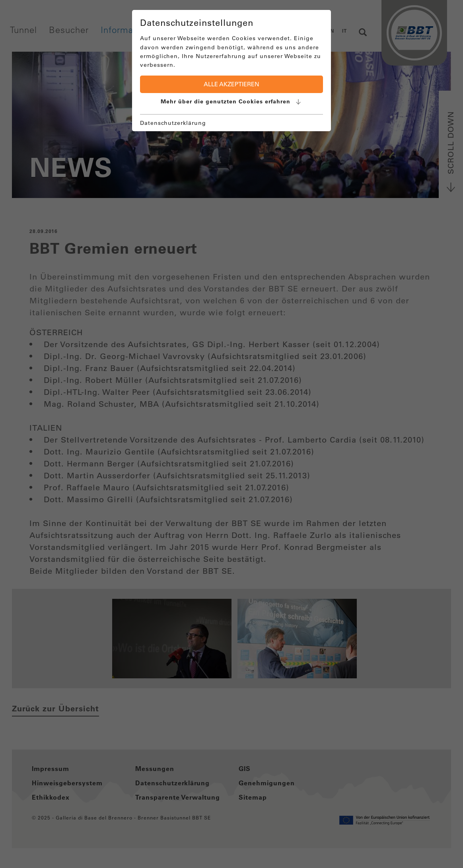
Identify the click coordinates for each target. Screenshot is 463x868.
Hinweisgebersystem (67, 783)
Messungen (155, 769)
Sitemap (253, 797)
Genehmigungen (267, 783)
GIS (245, 769)
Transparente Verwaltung (178, 797)
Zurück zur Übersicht (55, 709)
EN (331, 31)
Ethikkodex (51, 797)
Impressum (51, 769)
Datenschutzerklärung (172, 783)
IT (344, 31)
